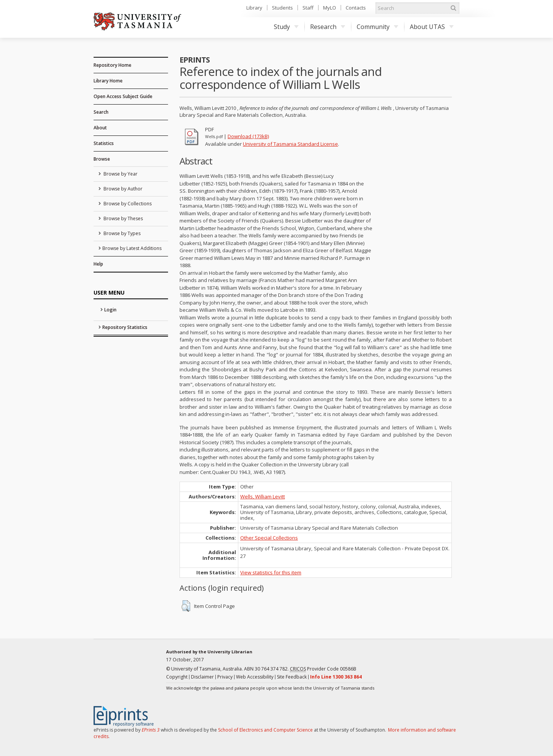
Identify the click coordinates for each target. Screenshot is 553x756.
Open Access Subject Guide (123, 96)
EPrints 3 (151, 730)
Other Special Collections (269, 538)
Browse (102, 159)
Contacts (356, 8)
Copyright (177, 677)
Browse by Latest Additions (132, 248)
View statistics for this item (271, 572)
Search (101, 112)
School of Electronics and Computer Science (265, 730)
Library (254, 8)
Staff (308, 8)
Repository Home (112, 65)
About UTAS (432, 27)
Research (328, 27)
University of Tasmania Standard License (290, 144)
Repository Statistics (125, 327)
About (100, 128)
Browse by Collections (127, 204)
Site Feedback (292, 677)
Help (98, 264)
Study (286, 27)
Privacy (225, 677)
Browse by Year (120, 174)
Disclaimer (202, 677)
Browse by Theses (123, 218)
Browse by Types (121, 233)
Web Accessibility (255, 677)
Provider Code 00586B (323, 669)
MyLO (330, 8)
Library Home (108, 81)
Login (110, 310)
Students (282, 8)
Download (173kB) (248, 136)
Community (378, 27)
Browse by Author (122, 189)
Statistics (104, 143)
